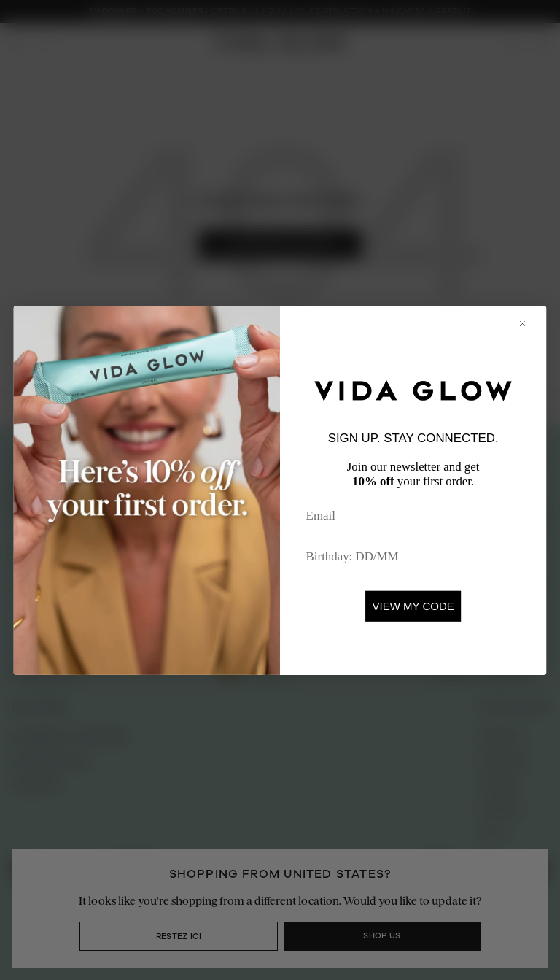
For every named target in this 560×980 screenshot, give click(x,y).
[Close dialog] (529, 323)
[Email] (413, 516)
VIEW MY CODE (413, 606)
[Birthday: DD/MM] (413, 556)
